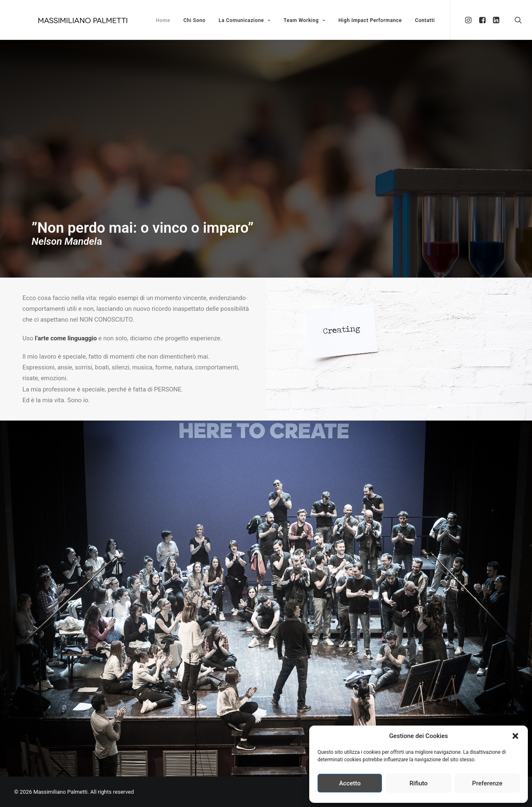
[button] (515, 736)
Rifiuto (419, 783)
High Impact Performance (370, 20)
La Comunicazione (244, 20)
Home (163, 20)
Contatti (425, 20)
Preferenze (487, 783)
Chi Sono (194, 20)
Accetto (350, 783)
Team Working (304, 20)
